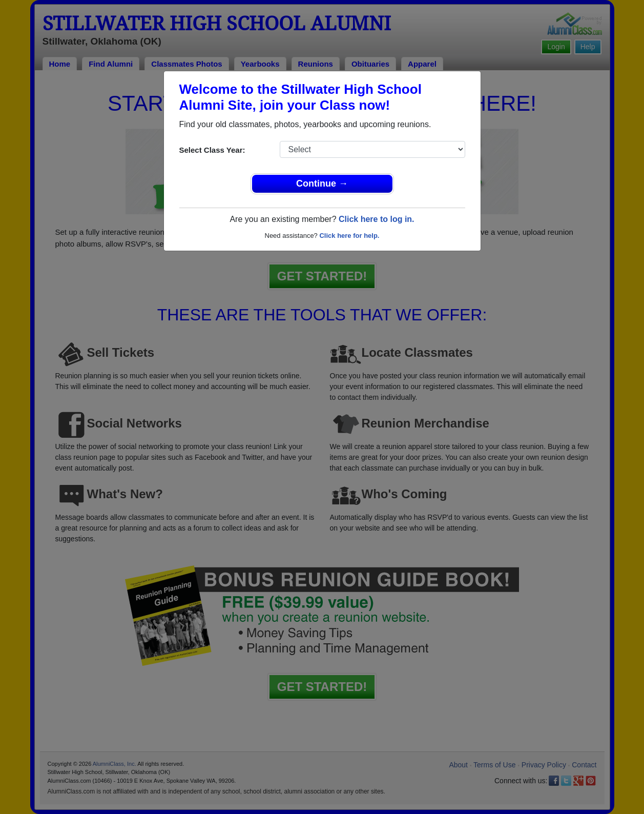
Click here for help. (349, 236)
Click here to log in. (377, 219)
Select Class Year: (212, 150)
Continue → (322, 184)
